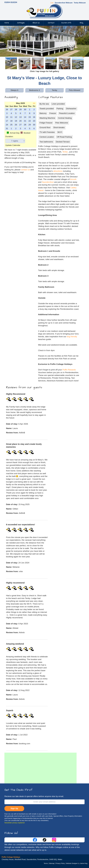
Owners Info (66, 23)
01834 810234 (11, 2)
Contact (51, 23)
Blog (81, 23)
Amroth (73, 179)
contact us (25, 170)
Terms (46, 863)
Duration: (9, 136)
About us (36, 23)
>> (34, 103)
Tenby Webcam (80, 3)
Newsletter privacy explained (14, 823)
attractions (58, 171)
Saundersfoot (48, 182)
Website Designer (72, 863)
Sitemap (52, 863)
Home (7, 23)
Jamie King (84, 863)
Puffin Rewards (69, 370)
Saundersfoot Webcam (64, 3)
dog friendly (72, 337)
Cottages (21, 23)
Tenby (65, 152)
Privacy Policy (60, 863)
